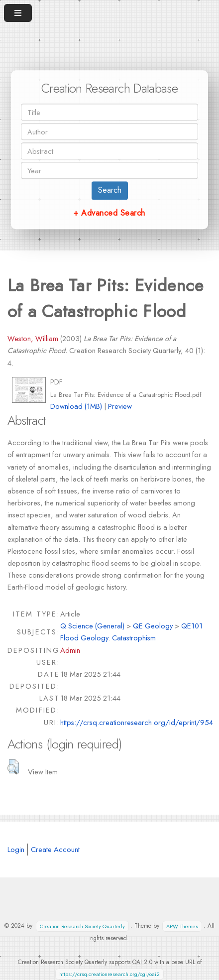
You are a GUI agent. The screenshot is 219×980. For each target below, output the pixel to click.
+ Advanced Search (109, 213)
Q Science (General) (92, 626)
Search (110, 190)
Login (16, 849)
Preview (120, 406)
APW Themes (182, 926)
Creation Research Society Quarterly (82, 926)
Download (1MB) (76, 406)
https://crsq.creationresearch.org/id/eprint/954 (137, 722)
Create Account (55, 849)
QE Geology (153, 626)
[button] (13, 767)
